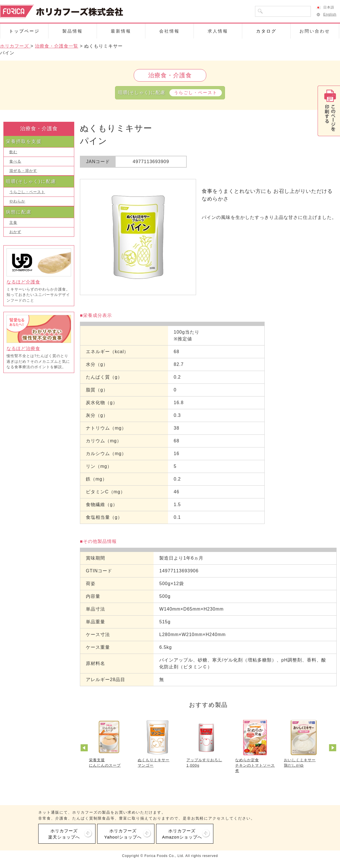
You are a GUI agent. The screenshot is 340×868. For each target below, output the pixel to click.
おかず (15, 232)
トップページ (24, 31)
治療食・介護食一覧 (57, 46)
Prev (85, 748)
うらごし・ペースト (27, 192)
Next (333, 748)
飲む (13, 152)
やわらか (17, 201)
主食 (13, 222)
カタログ (266, 31)
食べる (15, 161)
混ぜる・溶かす (23, 171)
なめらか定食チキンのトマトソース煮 (255, 765)
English (326, 14)
